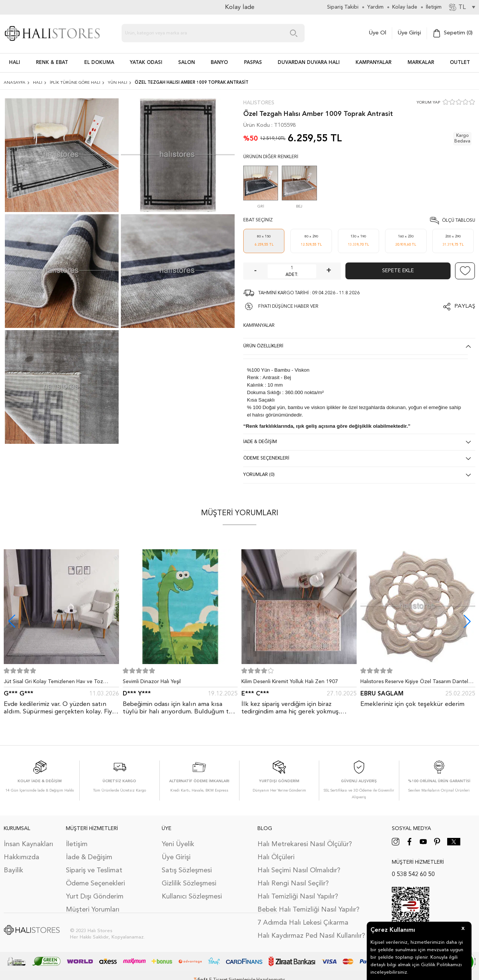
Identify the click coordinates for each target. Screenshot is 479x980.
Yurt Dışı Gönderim (95, 897)
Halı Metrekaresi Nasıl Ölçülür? (305, 844)
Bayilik (13, 870)
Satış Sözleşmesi (187, 870)
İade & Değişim (89, 857)
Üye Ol (378, 33)
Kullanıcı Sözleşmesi (192, 897)
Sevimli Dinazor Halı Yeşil (152, 682)
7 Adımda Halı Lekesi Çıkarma (303, 923)
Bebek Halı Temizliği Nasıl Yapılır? (308, 910)
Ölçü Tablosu (459, 221)
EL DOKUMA (99, 63)
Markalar (421, 63)
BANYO (219, 63)
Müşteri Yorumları (93, 910)
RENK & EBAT (52, 63)
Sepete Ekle (398, 271)
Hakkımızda (22, 857)
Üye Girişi (409, 33)
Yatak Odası (146, 63)
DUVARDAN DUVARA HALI (309, 63)
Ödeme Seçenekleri (95, 884)
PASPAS (253, 63)
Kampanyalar (373, 63)
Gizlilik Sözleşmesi (189, 884)
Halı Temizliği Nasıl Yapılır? (298, 897)
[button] (467, 621)
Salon (187, 63)
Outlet (460, 63)
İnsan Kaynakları (28, 844)
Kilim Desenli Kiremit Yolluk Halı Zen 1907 (290, 682)
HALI (15, 63)
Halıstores (259, 103)
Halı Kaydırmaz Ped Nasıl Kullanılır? (311, 936)
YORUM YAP (428, 103)
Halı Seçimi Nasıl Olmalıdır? (299, 870)
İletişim (77, 844)
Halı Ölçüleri (276, 857)
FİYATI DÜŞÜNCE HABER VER (288, 307)
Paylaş (465, 306)
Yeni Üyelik (178, 844)
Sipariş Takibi (343, 7)
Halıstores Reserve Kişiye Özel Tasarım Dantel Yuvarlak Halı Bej (414, 683)
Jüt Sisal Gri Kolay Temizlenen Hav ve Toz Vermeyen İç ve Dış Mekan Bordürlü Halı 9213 (58, 683)
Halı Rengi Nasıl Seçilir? (293, 884)
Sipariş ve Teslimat (94, 870)
